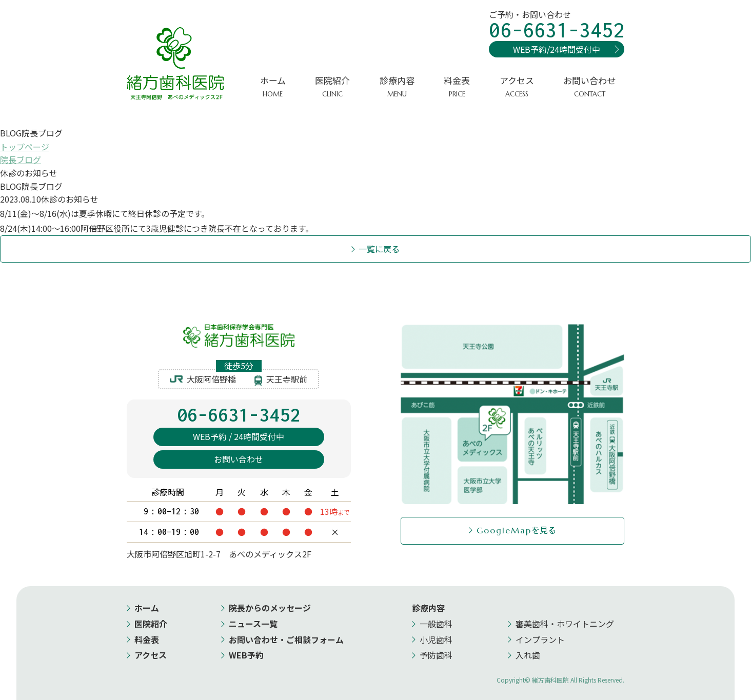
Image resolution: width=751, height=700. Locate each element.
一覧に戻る (380, 249)
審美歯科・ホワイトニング (565, 624)
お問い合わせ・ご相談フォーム (286, 639)
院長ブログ (21, 159)
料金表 (457, 87)
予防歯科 (436, 655)
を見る (516, 530)
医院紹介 (151, 624)
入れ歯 (528, 655)
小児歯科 (436, 639)
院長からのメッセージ (270, 608)
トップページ (25, 147)
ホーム (273, 87)
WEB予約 (246, 655)
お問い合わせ (589, 87)
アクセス (517, 87)
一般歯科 (436, 624)
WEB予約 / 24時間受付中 (239, 437)
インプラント (540, 639)
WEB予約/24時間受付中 (557, 49)
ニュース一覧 (253, 624)
